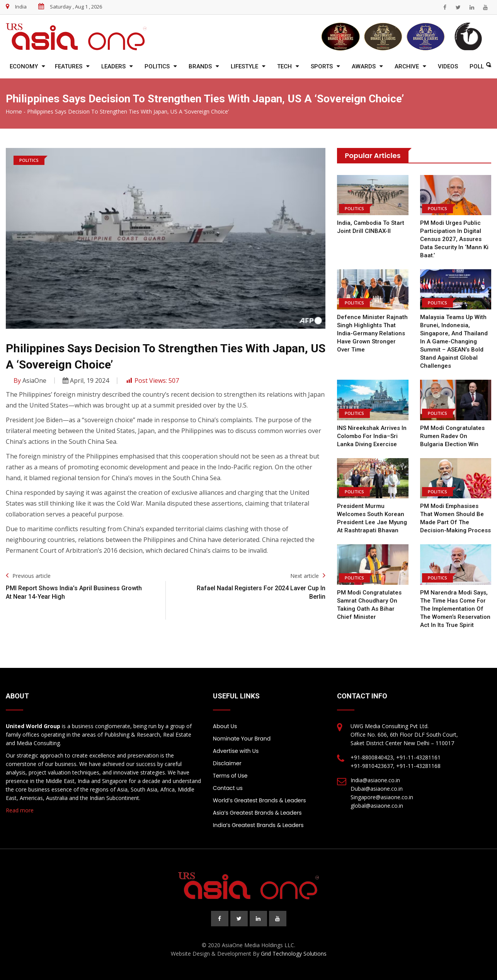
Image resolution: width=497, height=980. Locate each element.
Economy (24, 66)
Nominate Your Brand (242, 739)
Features (69, 66)
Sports (322, 66)
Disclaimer (227, 763)
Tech (284, 66)
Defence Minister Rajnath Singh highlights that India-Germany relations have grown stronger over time (372, 333)
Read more (20, 810)
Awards (364, 66)
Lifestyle (244, 66)
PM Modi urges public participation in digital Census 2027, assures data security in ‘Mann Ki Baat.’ (454, 239)
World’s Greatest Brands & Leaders (260, 800)
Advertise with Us (236, 751)
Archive (407, 66)
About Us (225, 726)
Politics (157, 66)
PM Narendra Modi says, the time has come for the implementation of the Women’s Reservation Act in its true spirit (455, 609)
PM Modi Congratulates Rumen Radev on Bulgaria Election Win (452, 436)
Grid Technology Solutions (294, 954)
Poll (477, 66)
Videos (448, 66)
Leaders (113, 66)
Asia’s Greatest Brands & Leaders (257, 813)
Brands (200, 66)
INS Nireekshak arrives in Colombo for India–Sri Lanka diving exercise (372, 436)
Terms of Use (230, 776)
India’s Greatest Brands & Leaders (258, 825)
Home (14, 112)
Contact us (228, 788)
